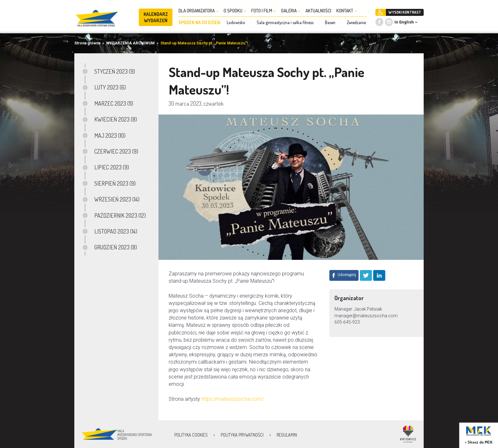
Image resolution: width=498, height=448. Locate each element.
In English (404, 22)
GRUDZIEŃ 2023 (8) (116, 247)
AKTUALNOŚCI (318, 11)
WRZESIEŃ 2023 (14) (117, 199)
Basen (330, 22)
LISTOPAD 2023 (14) (116, 231)
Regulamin (287, 435)
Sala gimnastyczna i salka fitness (285, 22)
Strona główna (87, 43)
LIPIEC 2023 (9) (112, 167)
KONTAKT (347, 11)
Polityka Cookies (191, 435)
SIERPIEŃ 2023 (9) (115, 183)
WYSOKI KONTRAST (405, 12)
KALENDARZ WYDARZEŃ (156, 17)
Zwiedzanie (356, 22)
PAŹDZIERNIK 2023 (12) (120, 215)
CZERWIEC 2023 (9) (116, 151)
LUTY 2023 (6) (110, 87)
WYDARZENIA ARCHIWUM (130, 43)
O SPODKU (235, 11)
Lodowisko (236, 22)
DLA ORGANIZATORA (199, 11)
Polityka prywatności (242, 435)
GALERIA (291, 11)
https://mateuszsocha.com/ (232, 399)
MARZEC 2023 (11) (114, 103)
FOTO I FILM (264, 11)
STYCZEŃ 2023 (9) (115, 71)
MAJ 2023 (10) (110, 135)
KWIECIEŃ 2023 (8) (116, 119)
